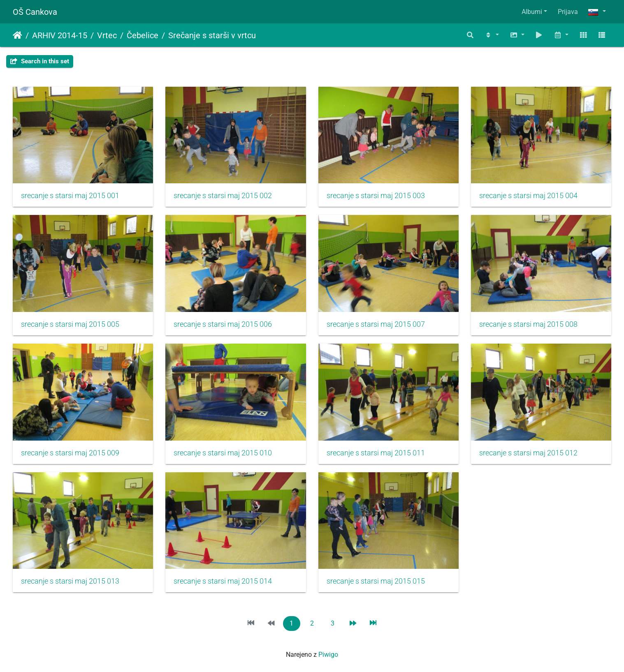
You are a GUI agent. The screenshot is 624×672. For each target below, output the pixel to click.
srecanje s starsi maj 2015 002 (223, 196)
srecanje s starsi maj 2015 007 (376, 324)
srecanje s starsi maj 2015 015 (376, 581)
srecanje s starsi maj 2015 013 (70, 581)
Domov (17, 35)
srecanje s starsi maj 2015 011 (376, 453)
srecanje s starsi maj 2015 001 (70, 196)
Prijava (568, 12)
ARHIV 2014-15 (60, 35)
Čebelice (143, 35)
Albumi (532, 12)
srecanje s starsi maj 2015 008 (528, 324)
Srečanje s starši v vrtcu (212, 35)
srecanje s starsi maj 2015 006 (223, 324)
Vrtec (107, 35)
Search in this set (40, 61)
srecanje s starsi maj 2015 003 (376, 196)
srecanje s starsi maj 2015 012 (528, 453)
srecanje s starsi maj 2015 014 (223, 581)
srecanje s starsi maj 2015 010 (223, 453)
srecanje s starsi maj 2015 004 (528, 196)
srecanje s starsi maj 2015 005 (70, 324)
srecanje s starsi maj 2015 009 (70, 453)
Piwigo (328, 655)
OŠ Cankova (35, 12)
